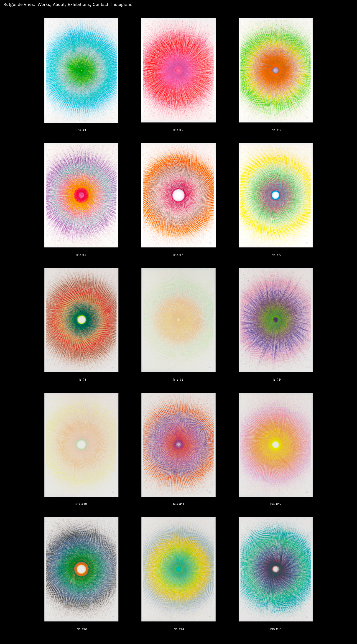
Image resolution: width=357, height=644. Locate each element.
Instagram (121, 5)
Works (44, 5)
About (59, 5)
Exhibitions (79, 5)
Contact (101, 5)
